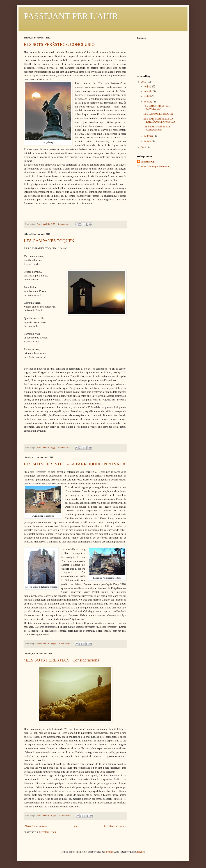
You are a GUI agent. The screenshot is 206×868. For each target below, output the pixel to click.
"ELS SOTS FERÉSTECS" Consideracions (61, 660)
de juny (148, 86)
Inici (76, 826)
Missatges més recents (36, 826)
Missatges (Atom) (48, 832)
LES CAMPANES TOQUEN (49, 241)
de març (148, 102)
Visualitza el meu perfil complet (153, 167)
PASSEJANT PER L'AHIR (71, 16)
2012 (144, 82)
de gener (149, 141)
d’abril (148, 96)
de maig (148, 91)
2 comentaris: (64, 448)
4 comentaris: (64, 224)
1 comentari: (65, 644)
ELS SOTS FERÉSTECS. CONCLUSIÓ (59, 44)
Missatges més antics (115, 826)
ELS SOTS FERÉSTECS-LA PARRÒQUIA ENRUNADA (75, 464)
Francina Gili (148, 162)
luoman (109, 852)
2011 (144, 147)
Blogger (140, 852)
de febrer (149, 136)
